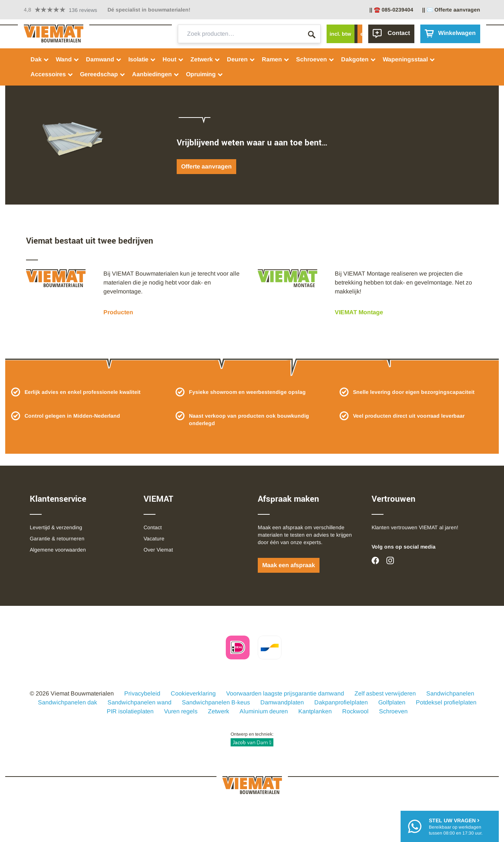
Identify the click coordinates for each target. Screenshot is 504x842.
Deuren (241, 59)
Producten (118, 312)
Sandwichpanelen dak (68, 702)
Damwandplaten (282, 702)
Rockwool (355, 711)
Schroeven (315, 59)
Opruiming (205, 74)
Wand (68, 59)
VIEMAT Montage (359, 312)
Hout (173, 59)
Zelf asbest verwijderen (385, 693)
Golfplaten (392, 702)
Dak (40, 59)
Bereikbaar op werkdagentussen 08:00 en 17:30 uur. (456, 826)
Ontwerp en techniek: (252, 739)
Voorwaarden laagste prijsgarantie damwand (285, 693)
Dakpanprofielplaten (341, 702)
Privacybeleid (142, 693)
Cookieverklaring (193, 693)
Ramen (276, 59)
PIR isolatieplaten (130, 711)
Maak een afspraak (289, 565)
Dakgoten (359, 59)
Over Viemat (158, 550)
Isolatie (142, 59)
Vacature (154, 539)
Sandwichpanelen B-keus (216, 702)
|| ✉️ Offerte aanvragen (451, 10)
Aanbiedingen (156, 74)
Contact (153, 527)
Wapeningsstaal (409, 59)
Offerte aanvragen (206, 166)
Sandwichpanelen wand (139, 702)
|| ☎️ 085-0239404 (391, 10)
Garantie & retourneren (57, 539)
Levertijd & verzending (56, 527)
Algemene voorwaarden (58, 550)
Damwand (104, 59)
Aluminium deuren (264, 711)
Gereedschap (103, 74)
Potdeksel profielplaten (446, 702)
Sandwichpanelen (450, 693)
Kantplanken (315, 711)
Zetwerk (205, 59)
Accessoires (52, 74)
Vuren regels (181, 711)
